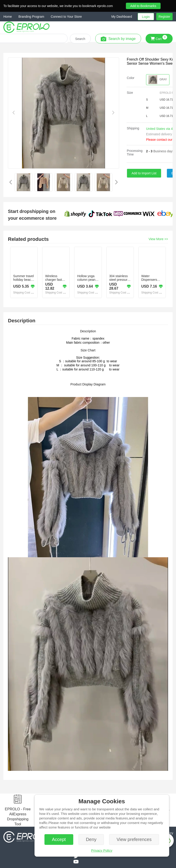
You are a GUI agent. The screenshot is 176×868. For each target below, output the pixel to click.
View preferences (134, 839)
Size (130, 93)
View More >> (158, 239)
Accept (59, 839)
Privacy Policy (102, 850)
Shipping (133, 128)
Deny (91, 839)
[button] (125, 17)
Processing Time (135, 153)
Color (131, 78)
